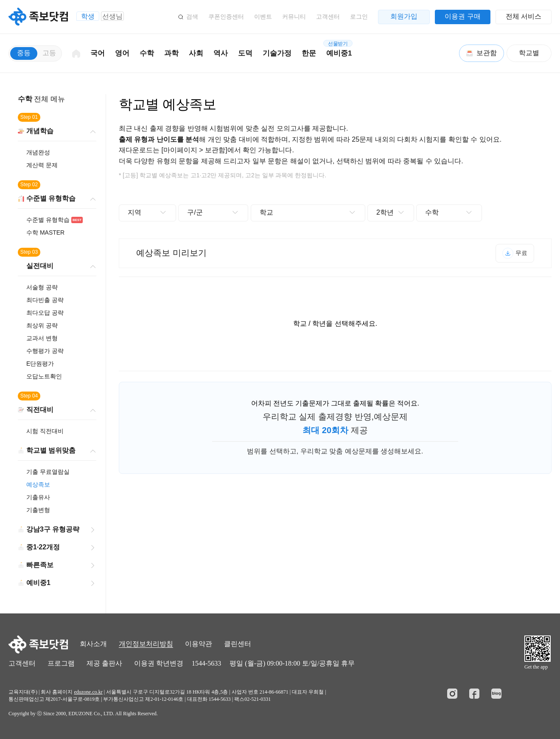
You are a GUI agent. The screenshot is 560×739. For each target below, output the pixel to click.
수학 (147, 53)
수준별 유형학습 (55, 220)
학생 (88, 16)
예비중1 (338, 49)
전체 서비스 (524, 16)
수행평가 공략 (45, 351)
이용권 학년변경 (159, 663)
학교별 (529, 53)
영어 (122, 53)
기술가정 (277, 53)
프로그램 (61, 663)
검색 (192, 17)
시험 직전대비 (45, 431)
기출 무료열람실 (48, 472)
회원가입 (404, 16)
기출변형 (38, 510)
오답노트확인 (44, 376)
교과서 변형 (42, 338)
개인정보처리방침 (146, 644)
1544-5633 (206, 663)
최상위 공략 (42, 325)
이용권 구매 (462, 16)
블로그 (496, 694)
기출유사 (38, 497)
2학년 (385, 212)
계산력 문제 (42, 165)
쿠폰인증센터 (226, 17)
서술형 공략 (42, 287)
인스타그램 (452, 694)
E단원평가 (40, 364)
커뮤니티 (294, 17)
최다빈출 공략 (45, 300)
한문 (309, 53)
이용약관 (199, 644)
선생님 (112, 16)
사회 (196, 53)
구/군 (195, 212)
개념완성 (38, 152)
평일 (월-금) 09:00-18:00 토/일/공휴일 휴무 (292, 663)
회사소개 (93, 644)
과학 (171, 53)
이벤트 (263, 17)
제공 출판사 (104, 663)
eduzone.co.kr (88, 692)
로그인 (359, 17)
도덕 (245, 53)
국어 (98, 53)
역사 (221, 53)
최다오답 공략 (45, 313)
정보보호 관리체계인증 (530, 694)
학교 (266, 212)
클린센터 (238, 644)
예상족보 (38, 484)
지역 (134, 212)
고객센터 (328, 17)
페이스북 (474, 694)
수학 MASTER (45, 232)
